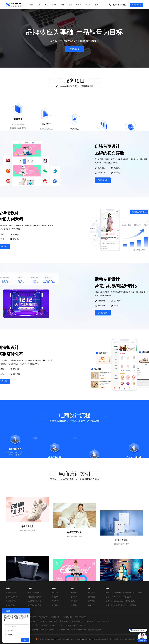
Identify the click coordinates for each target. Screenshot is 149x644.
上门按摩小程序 (90, 621)
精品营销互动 (11, 601)
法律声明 (123, 639)
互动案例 (55, 601)
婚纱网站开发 (32, 617)
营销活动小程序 (103, 621)
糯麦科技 (92, 601)
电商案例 (55, 605)
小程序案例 (56, 597)
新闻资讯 (74, 593)
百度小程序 (53, 621)
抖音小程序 (31, 621)
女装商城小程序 (76, 621)
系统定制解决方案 (35, 601)
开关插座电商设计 (62, 630)
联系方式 (92, 605)
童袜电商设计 (33, 630)
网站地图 (132, 639)
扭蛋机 (76, 625)
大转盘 (60, 625)
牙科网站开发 (44, 617)
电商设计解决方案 (35, 605)
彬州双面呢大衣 (74, 550)
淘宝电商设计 (11, 605)
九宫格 (52, 625)
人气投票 (68, 625)
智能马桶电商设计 (47, 630)
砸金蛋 (83, 625)
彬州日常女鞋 (28, 550)
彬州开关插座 (121, 550)
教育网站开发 (56, 617)
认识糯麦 (92, 593)
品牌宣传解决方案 (35, 593)
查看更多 (75, 575)
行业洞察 (74, 601)
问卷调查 (44, 625)
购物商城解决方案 (35, 597)
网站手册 (92, 597)
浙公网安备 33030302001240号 (50, 639)
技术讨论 (74, 605)
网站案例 (55, 593)
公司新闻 (74, 597)
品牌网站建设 (11, 593)
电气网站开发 (68, 617)
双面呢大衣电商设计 (78, 630)
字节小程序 (64, 621)
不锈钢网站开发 (81, 617)
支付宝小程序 (42, 621)
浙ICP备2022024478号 (79, 639)
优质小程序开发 (12, 597)
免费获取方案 (74, 49)
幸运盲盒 (36, 625)
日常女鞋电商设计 (95, 630)
